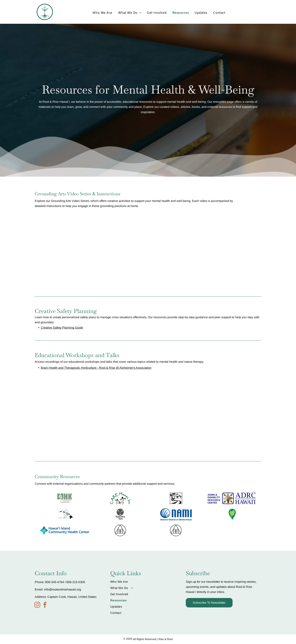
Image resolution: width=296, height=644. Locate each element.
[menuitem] (102, 13)
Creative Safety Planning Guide (62, 328)
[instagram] (37, 605)
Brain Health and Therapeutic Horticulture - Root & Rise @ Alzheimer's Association (96, 368)
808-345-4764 (55, 582)
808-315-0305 (76, 582)
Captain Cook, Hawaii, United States (72, 597)
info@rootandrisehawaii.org (62, 589)
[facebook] (45, 605)
